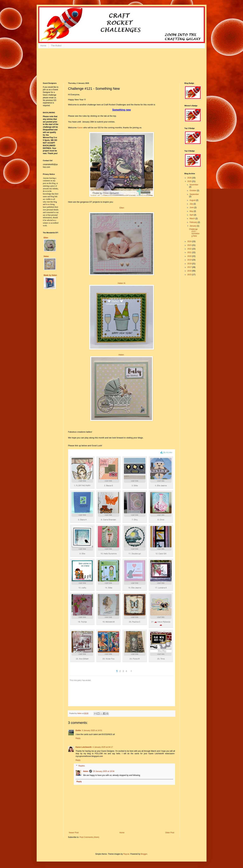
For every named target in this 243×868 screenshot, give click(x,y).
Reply (78, 738)
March (192, 218)
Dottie (78, 730)
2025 (190, 181)
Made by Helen (50, 275)
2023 (190, 245)
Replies (82, 766)
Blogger (144, 854)
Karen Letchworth (84, 747)
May (192, 211)
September (194, 194)
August (193, 200)
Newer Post (74, 833)
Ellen (122, 208)
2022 (190, 249)
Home (43, 46)
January (193, 226)
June (192, 207)
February (194, 222)
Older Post (170, 833)
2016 (190, 271)
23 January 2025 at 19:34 (104, 771)
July (191, 204)
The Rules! (56, 46)
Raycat (126, 854)
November (194, 185)
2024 (190, 241)
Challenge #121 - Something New (194, 233)
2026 (190, 178)
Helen (121, 355)
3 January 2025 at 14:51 (92, 730)
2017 (190, 267)
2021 (190, 252)
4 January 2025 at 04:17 (103, 747)
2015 (190, 275)
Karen (80, 128)
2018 (190, 264)
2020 (190, 256)
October (193, 191)
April (192, 215)
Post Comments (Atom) (89, 837)
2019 (190, 260)
